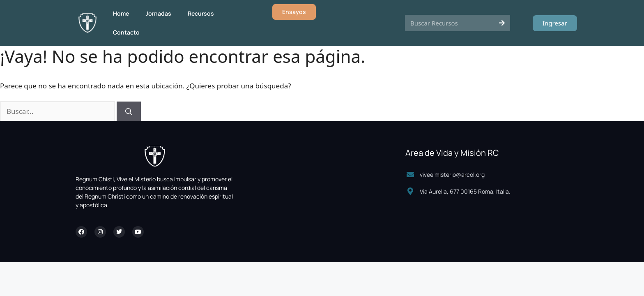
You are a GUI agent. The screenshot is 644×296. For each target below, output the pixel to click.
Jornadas (158, 13)
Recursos (201, 13)
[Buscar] (129, 111)
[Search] (502, 23)
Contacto (126, 32)
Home (121, 13)
